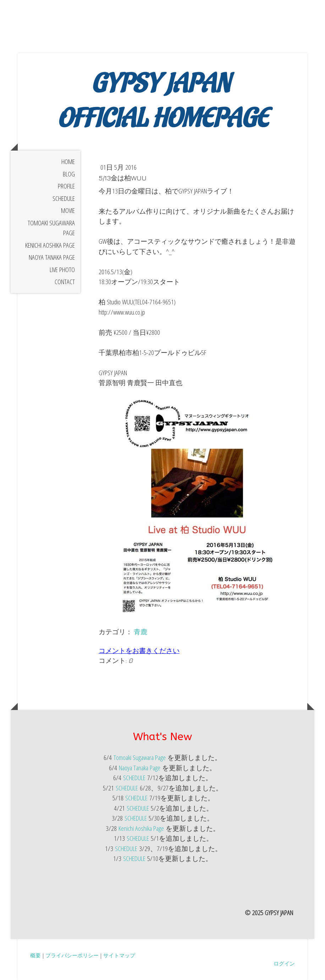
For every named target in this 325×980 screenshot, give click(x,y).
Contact (65, 282)
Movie (68, 210)
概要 (35, 955)
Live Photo (62, 270)
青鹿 (141, 632)
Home (68, 162)
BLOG (69, 174)
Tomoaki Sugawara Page (51, 228)
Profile (66, 186)
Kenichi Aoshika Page (50, 245)
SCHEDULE (134, 778)
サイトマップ (119, 955)
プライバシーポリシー (72, 955)
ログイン (284, 963)
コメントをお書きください (139, 650)
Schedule (64, 198)
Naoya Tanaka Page (52, 257)
